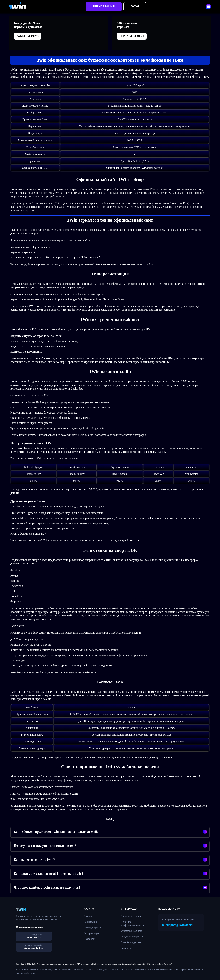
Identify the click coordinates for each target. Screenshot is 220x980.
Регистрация (104, 6)
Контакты (126, 948)
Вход (135, 6)
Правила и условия (131, 916)
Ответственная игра (132, 931)
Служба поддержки (131, 942)
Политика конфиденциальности (133, 924)
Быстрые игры (92, 933)
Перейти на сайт (132, 36)
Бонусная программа (132, 937)
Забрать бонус (28, 36)
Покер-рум (89, 939)
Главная (88, 916)
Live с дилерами (92, 928)
